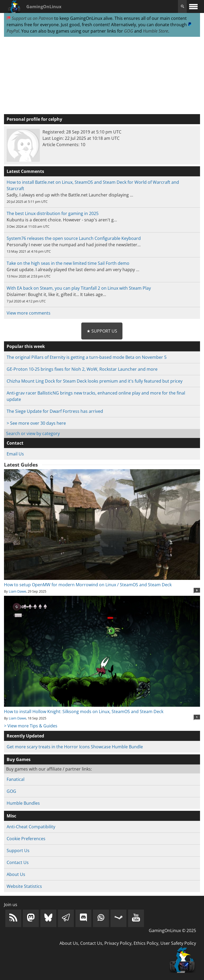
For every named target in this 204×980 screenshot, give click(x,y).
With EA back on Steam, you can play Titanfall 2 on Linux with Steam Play (79, 288)
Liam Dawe (17, 591)
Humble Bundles (23, 803)
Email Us (15, 454)
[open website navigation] (193, 6)
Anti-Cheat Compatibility (31, 827)
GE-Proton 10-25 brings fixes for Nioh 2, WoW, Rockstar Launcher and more (82, 369)
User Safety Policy (178, 943)
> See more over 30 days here (36, 423)
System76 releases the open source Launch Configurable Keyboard (74, 238)
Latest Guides (21, 465)
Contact (15, 443)
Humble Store (156, 31)
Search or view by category (33, 433)
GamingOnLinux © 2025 (172, 930)
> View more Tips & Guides (31, 726)
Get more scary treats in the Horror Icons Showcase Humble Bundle (75, 747)
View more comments (29, 313)
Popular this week (26, 346)
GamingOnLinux (44, 7)
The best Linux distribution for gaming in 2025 (53, 213)
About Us (16, 874)
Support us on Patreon (30, 18)
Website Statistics (24, 886)
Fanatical (16, 779)
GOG (129, 31)
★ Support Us (102, 331)
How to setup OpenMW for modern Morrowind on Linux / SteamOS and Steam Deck (102, 581)
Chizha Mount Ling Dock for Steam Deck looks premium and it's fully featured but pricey (95, 381)
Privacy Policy (118, 943)
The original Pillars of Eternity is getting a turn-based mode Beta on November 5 (87, 357)
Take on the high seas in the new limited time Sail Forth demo (68, 263)
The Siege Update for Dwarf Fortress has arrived (55, 411)
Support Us (18, 851)
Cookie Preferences (26, 839)
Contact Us (18, 862)
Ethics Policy (146, 943)
